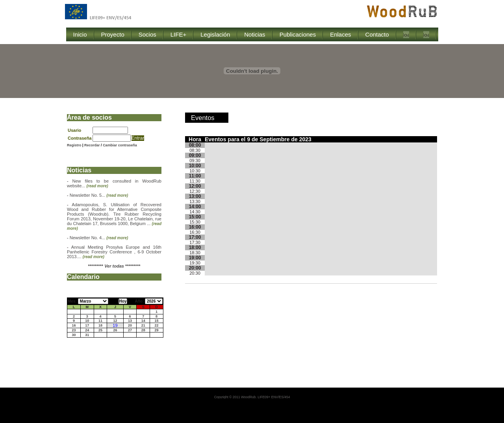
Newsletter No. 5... (99, 195)
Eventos (203, 118)
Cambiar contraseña (120, 145)
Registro (74, 145)
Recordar (93, 145)
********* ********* (114, 266)
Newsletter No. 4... (99, 238)
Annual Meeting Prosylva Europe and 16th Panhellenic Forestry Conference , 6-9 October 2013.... (114, 252)
